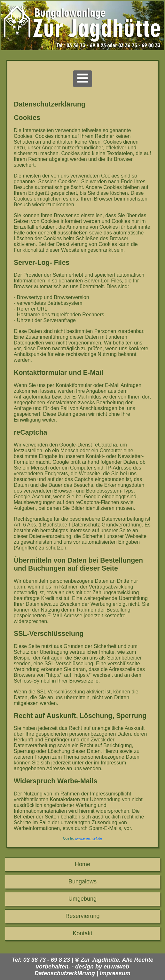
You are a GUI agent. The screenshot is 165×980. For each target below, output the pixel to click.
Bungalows (82, 881)
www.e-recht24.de (88, 838)
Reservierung (82, 916)
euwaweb (116, 967)
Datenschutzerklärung (65, 973)
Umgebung (82, 899)
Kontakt (82, 933)
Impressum (115, 973)
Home (82, 864)
